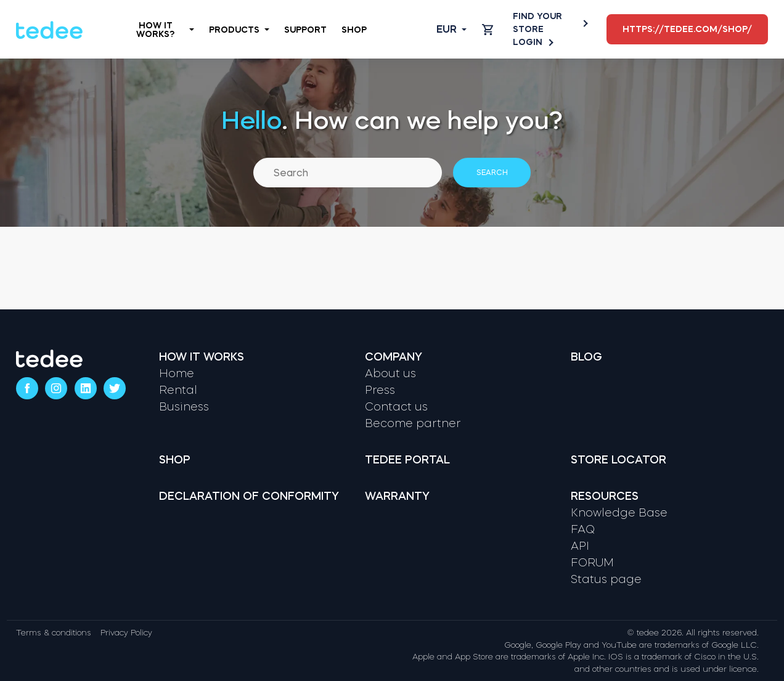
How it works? (165, 30)
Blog (586, 357)
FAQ (583, 529)
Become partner (413, 423)
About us (390, 373)
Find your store (550, 22)
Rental (178, 390)
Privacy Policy (126, 633)
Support (305, 30)
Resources (605, 496)
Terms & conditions (54, 633)
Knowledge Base (619, 513)
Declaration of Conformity (249, 496)
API (580, 546)
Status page (606, 579)
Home (177, 373)
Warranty (397, 496)
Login (533, 42)
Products (239, 30)
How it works (202, 357)
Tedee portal (407, 460)
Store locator (619, 460)
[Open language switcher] (442, 30)
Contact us (396, 407)
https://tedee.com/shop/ (687, 29)
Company (394, 357)
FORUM (592, 563)
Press (380, 390)
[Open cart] (488, 30)
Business (184, 407)
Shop (354, 30)
